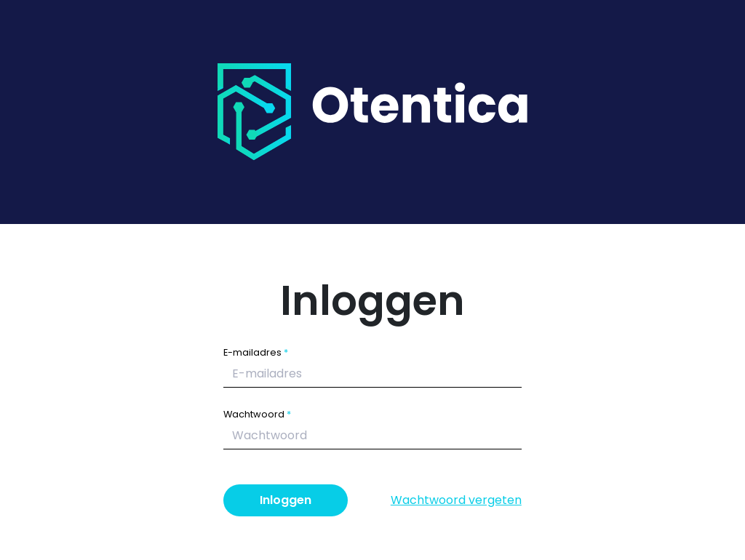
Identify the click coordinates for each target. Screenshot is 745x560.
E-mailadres (252, 352)
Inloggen (286, 500)
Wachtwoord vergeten (456, 500)
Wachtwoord (254, 414)
